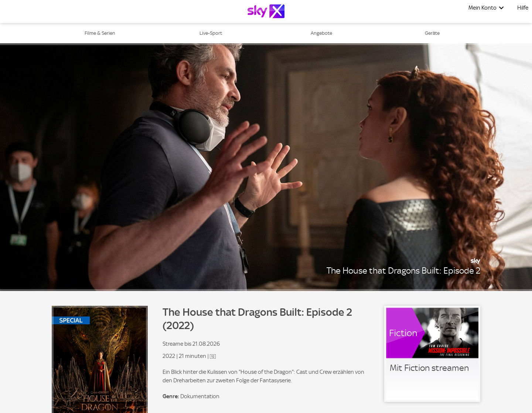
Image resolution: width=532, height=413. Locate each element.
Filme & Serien (100, 33)
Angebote (321, 33)
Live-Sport (211, 33)
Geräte (432, 33)
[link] (432, 354)
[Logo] (266, 11)
